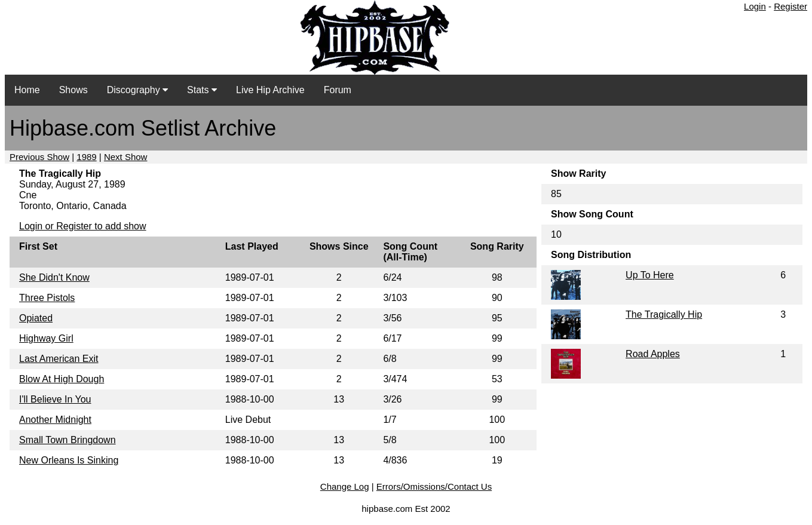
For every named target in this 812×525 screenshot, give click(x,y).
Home (27, 90)
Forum (338, 90)
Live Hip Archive (270, 90)
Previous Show (39, 157)
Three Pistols (47, 298)
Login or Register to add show (83, 226)
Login (755, 6)
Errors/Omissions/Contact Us (434, 486)
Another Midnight (55, 420)
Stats (202, 90)
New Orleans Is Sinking (69, 460)
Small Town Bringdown (68, 440)
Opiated (36, 318)
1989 (86, 157)
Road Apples (653, 354)
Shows (73, 90)
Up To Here (650, 275)
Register (790, 6)
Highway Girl (46, 338)
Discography (137, 90)
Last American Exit (59, 359)
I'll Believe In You (55, 399)
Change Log (345, 486)
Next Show (126, 157)
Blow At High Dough (62, 379)
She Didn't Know (54, 277)
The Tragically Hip (664, 314)
